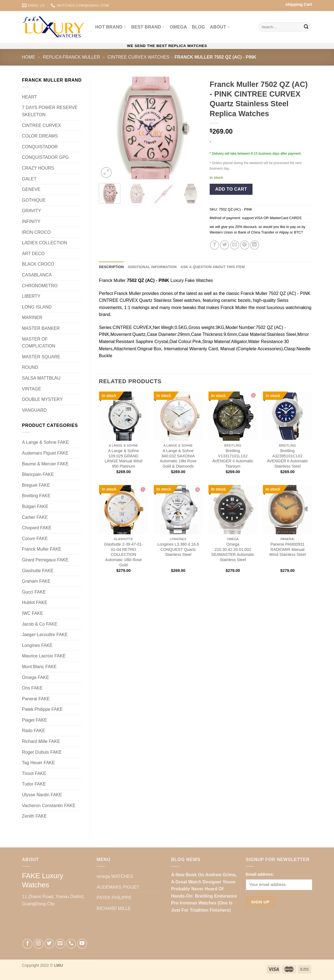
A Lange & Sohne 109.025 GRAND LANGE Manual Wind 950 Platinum (124, 458)
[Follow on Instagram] (38, 944)
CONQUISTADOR (40, 147)
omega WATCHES (115, 876)
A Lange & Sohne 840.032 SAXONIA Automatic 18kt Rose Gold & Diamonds (178, 458)
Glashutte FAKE (38, 571)
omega (178, 27)
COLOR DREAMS (40, 136)
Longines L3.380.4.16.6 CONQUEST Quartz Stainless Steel (178, 549)
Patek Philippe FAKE (43, 709)
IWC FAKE (33, 613)
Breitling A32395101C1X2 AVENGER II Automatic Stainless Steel (287, 458)
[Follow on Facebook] (27, 944)
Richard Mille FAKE (41, 741)
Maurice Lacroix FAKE (44, 656)
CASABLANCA (37, 275)
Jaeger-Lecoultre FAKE (45, 635)
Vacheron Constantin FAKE (49, 806)
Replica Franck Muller (71, 57)
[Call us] (71, 944)
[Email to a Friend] (235, 245)
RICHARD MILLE (114, 908)
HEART (30, 97)
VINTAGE (32, 389)
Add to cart (231, 189)
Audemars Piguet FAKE (45, 453)
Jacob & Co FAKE (40, 624)
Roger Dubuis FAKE (42, 752)
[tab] (111, 267)
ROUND (30, 367)
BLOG (199, 27)
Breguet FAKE (36, 485)
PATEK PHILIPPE (114, 898)
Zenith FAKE (35, 816)
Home (29, 57)
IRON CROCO (36, 232)
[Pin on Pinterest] (245, 245)
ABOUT (220, 27)
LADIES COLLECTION (45, 243)
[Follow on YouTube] (82, 944)
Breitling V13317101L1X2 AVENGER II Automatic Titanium (233, 458)
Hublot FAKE (35, 602)
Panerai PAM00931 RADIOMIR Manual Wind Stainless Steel (288, 549)
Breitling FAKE (36, 496)
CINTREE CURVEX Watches (138, 57)
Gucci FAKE (34, 592)
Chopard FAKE (37, 528)
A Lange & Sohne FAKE (46, 442)
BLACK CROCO (38, 264)
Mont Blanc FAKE (39, 667)
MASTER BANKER (41, 328)
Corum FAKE (35, 539)
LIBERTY (31, 296)
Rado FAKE (34, 731)
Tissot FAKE (34, 773)
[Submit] (306, 27)
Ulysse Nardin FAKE (42, 795)
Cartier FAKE (35, 517)
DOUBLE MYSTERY (42, 399)
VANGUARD (35, 410)
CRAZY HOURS (38, 168)
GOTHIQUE (34, 200)
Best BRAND (148, 27)
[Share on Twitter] (224, 245)
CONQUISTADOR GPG (46, 157)
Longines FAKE (37, 645)
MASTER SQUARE (41, 357)
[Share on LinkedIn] (255, 245)
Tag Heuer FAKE (39, 763)
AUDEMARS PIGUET (118, 887)
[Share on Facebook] (215, 245)
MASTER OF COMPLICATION (39, 343)
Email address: (260, 874)
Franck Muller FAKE (42, 549)
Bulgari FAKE (35, 506)
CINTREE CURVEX (42, 125)
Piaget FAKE (35, 720)
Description (111, 267)
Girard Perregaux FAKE (45, 560)
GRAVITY (32, 211)
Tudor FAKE (34, 784)
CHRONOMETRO (40, 286)
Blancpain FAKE (38, 474)
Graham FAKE (36, 581)
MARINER (32, 317)
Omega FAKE (36, 677)
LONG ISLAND (37, 307)
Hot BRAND (111, 27)
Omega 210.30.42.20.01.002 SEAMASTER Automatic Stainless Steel (233, 552)
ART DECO (33, 254)
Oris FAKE (32, 688)
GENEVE (31, 189)
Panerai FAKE (36, 699)
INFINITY (31, 221)
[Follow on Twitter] (49, 944)
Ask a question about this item (212, 267)
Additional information (152, 267)
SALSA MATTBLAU (41, 378)
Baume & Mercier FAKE (45, 464)
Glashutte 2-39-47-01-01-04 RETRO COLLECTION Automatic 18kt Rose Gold (124, 555)
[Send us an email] (60, 944)
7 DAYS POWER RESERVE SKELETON (50, 111)
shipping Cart (299, 4)
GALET (29, 179)
